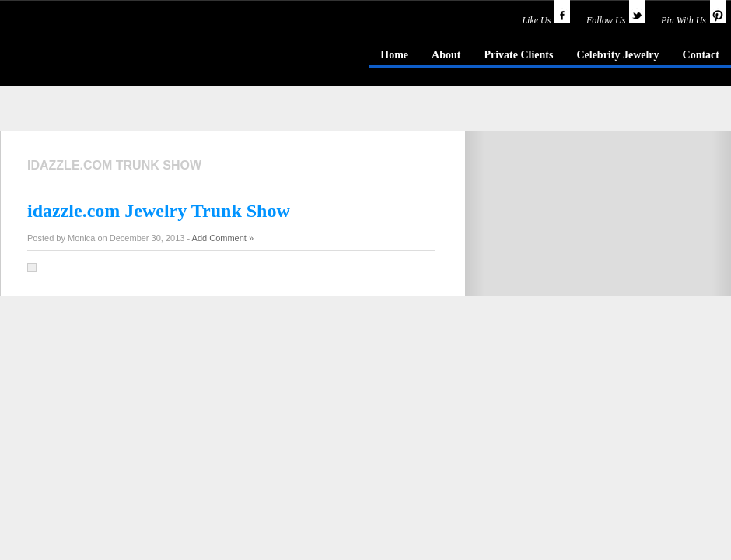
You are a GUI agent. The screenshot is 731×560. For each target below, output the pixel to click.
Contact (701, 55)
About (446, 55)
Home (394, 55)
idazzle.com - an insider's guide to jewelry (112, 54)
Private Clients (518, 55)
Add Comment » (223, 238)
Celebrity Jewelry (617, 55)
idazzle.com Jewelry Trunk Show (159, 211)
